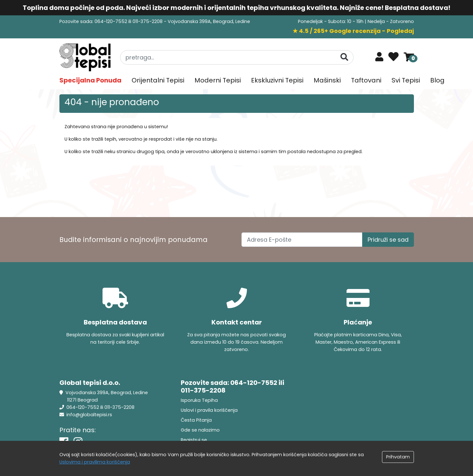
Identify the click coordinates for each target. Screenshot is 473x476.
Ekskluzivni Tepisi (277, 80)
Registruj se (194, 440)
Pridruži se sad (388, 240)
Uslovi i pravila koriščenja (209, 410)
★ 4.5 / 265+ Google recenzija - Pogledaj (353, 31)
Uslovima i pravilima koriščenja (95, 462)
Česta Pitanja (196, 420)
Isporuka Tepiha (199, 400)
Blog (437, 80)
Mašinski (327, 80)
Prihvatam (398, 457)
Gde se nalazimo (200, 430)
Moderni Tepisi (218, 80)
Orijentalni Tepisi (158, 80)
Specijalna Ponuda (90, 80)
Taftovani (366, 80)
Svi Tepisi (406, 80)
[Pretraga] (344, 57)
